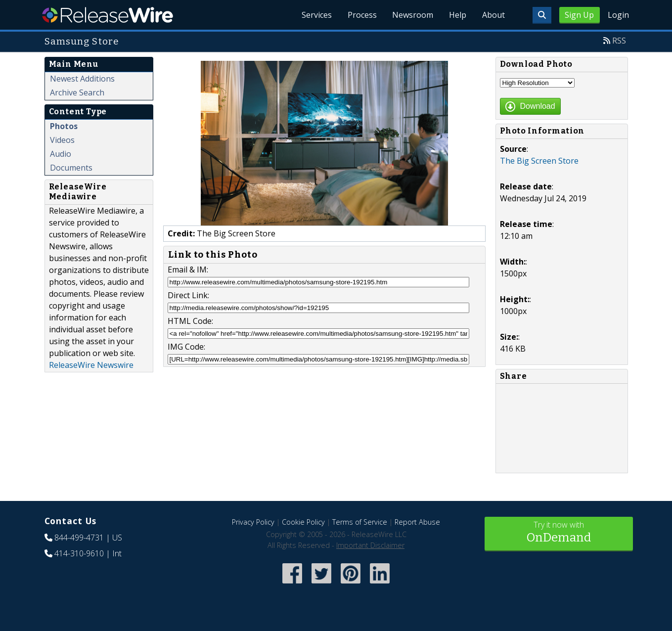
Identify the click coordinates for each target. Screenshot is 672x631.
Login (618, 15)
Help (458, 15)
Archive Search (77, 92)
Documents (71, 168)
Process (362, 15)
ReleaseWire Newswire (91, 365)
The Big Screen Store (539, 161)
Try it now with (559, 533)
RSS (619, 41)
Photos (64, 126)
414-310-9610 (79, 553)
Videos (62, 140)
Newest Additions (82, 79)
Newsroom (413, 15)
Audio (61, 154)
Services (316, 15)
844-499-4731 (79, 538)
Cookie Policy (303, 522)
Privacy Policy (253, 522)
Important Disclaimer (370, 545)
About (493, 15)
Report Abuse (417, 522)
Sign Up (579, 15)
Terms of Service (360, 522)
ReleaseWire (108, 15)
